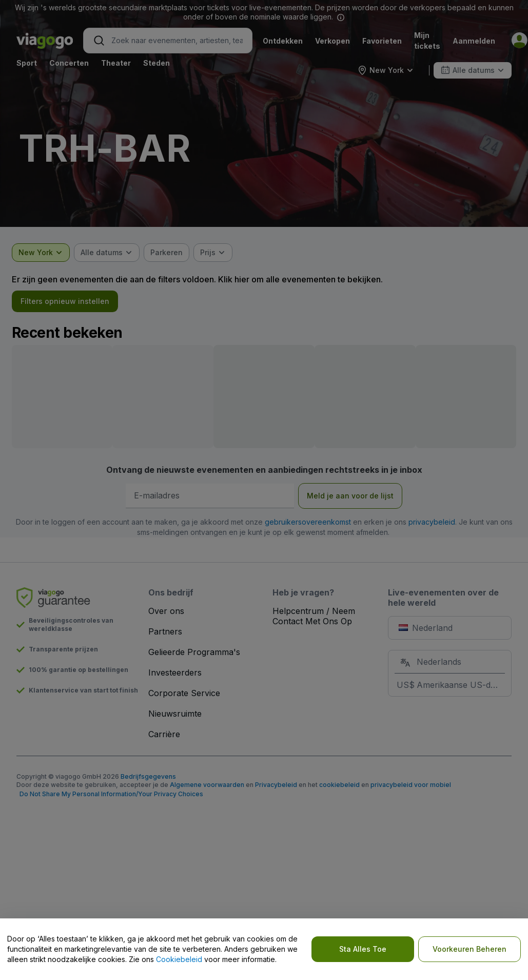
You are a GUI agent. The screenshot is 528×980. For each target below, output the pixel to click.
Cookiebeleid (179, 959)
